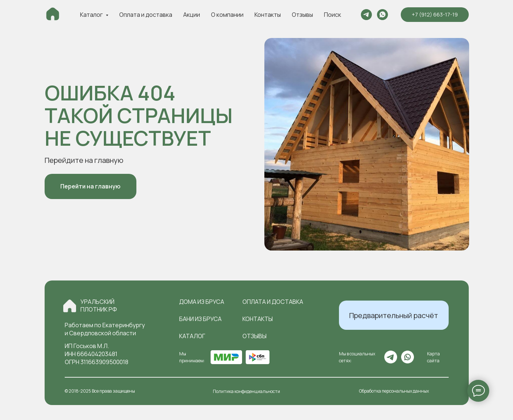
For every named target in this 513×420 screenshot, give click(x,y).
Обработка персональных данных (394, 391)
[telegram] (366, 15)
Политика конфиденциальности (246, 391)
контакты (258, 319)
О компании (227, 15)
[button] (394, 315)
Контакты (268, 15)
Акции (192, 15)
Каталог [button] (92, 15)
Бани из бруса (200, 319)
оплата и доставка (273, 302)
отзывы (254, 336)
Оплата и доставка (146, 15)
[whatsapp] (382, 15)
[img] (70, 306)
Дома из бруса (202, 302)
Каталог (192, 336)
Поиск (333, 15)
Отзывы (302, 15)
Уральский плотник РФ (99, 306)
